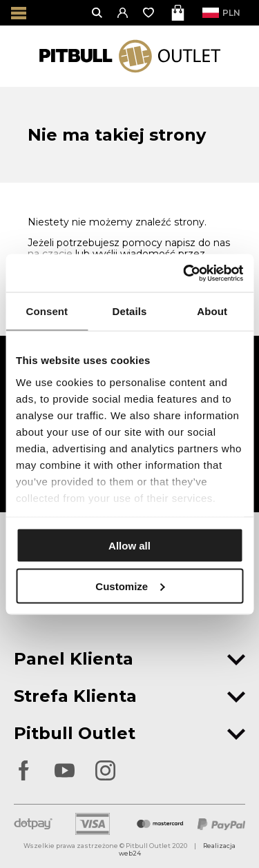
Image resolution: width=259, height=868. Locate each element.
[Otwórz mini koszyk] (179, 13)
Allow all (129, 546)
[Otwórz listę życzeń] (150, 13)
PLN (226, 13)
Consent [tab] (47, 311)
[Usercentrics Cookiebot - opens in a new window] (184, 273)
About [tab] (212, 311)
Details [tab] (130, 311)
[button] (123, 13)
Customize (130, 586)
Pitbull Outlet (129, 733)
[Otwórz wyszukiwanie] (98, 13)
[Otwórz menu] (19, 13)
